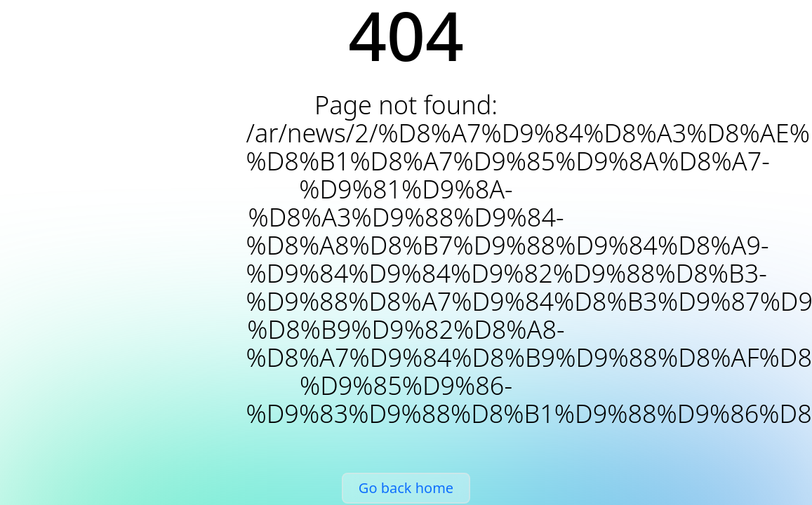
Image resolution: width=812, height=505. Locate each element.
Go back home (406, 488)
